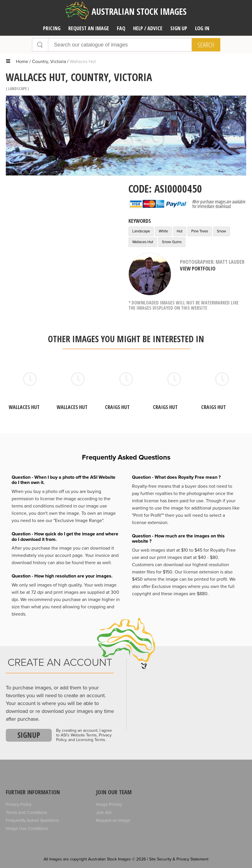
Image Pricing (109, 804)
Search (206, 45)
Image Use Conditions (27, 828)
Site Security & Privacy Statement (179, 859)
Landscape (17, 88)
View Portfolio (198, 268)
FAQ (121, 28)
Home (22, 62)
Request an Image (113, 820)
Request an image (89, 28)
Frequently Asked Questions (32, 820)
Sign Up (179, 28)
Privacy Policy (19, 804)
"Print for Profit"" (148, 515)
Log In (202, 28)
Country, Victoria (49, 62)
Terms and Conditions (26, 813)
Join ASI (104, 813)
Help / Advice (148, 28)
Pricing (52, 28)
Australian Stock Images (126, 12)
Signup (29, 735)
